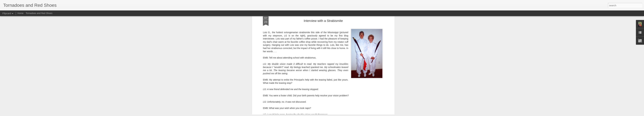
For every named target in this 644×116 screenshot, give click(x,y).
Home (20, 13)
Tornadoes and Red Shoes (39, 13)
